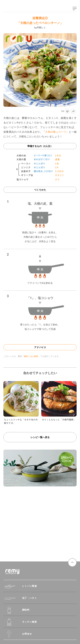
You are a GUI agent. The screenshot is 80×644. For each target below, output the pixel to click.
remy (9, 9)
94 (65, 111)
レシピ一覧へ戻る (40, 437)
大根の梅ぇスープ (56, 132)
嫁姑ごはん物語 (31, 356)
